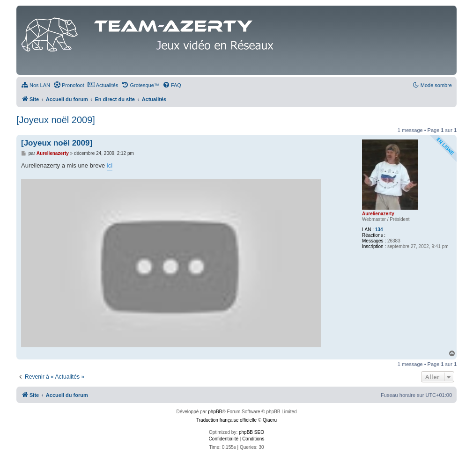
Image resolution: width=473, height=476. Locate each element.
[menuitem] (36, 85)
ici (110, 165)
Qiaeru (270, 420)
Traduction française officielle (226, 420)
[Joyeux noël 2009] (56, 120)
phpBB (215, 412)
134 (379, 230)
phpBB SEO (251, 432)
